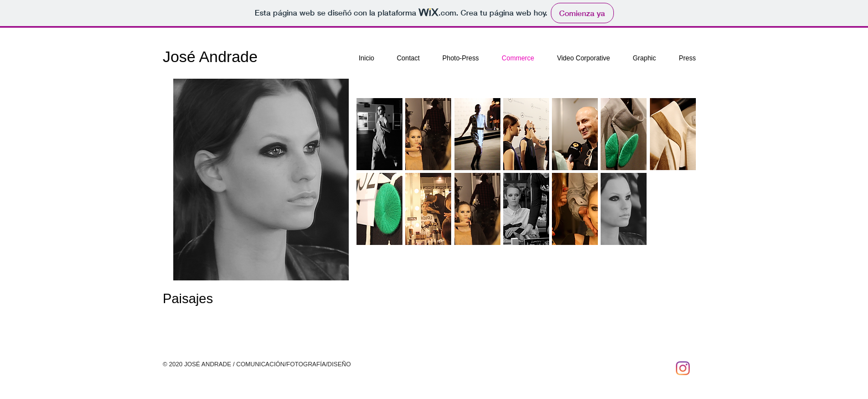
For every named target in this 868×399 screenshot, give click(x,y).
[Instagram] (683, 368)
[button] (379, 134)
